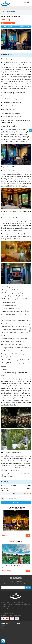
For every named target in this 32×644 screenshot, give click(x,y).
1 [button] (14, 51)
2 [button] (15, 51)
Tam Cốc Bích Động (9, 132)
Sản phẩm (3, 620)
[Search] (30, 8)
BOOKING (16, 503)
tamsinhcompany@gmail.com (11, 602)
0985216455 (10, 607)
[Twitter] (14, 578)
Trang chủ (3, 618)
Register (28, 588)
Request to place (24, 27)
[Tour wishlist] (24, 3)
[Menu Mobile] (30, 3)
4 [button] (18, 51)
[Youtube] (17, 578)
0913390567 (10, 605)
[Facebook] (11, 578)
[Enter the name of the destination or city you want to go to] (14, 8)
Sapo (19, 643)
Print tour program (8, 23)
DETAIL (28, 535)
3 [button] (17, 51)
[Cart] (27, 3)
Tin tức (2, 622)
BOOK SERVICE (8, 27)
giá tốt (16, 542)
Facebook (6, 634)
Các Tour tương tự (16, 508)
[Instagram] (21, 578)
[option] (16, 39)
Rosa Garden (5, 532)
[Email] (13, 588)
